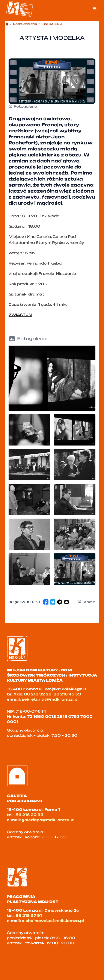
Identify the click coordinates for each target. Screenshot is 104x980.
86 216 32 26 (38, 694)
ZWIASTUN (20, 315)
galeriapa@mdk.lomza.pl (48, 820)
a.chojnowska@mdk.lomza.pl (53, 921)
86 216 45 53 (67, 694)
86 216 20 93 (29, 815)
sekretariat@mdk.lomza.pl (50, 699)
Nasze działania (25, 24)
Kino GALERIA (52, 24)
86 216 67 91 (29, 916)
